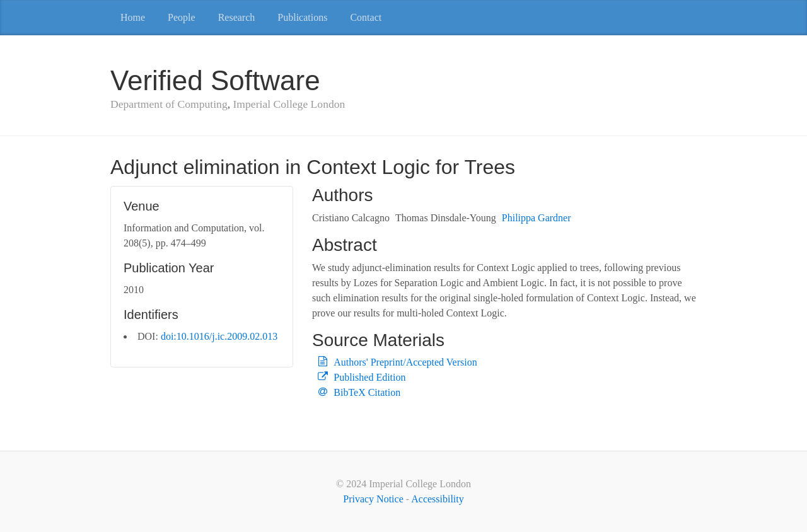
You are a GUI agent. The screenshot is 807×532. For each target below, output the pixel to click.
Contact (366, 17)
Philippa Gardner (537, 218)
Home (133, 17)
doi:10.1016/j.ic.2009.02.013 (219, 336)
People (182, 17)
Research (237, 17)
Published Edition (369, 377)
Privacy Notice (373, 499)
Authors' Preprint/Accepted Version (405, 362)
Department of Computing (169, 104)
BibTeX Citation (367, 392)
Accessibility (438, 499)
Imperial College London (289, 104)
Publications (302, 17)
